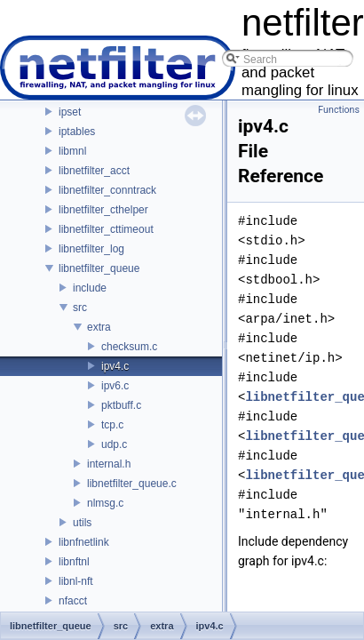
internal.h (109, 464)
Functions (339, 110)
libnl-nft (76, 581)
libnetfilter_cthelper (103, 210)
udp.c (114, 444)
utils (82, 523)
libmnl (72, 151)
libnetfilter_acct (94, 171)
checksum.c (129, 347)
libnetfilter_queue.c (132, 484)
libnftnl (74, 562)
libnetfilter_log (91, 249)
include (90, 288)
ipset (70, 112)
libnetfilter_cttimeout (106, 229)
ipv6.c (115, 386)
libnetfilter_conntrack (107, 190)
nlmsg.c (105, 503)
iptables (77, 132)
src (80, 308)
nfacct (73, 601)
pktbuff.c (121, 405)
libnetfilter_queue (99, 268)
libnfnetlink (84, 542)
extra (99, 327)
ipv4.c (115, 366)
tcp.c (112, 425)
